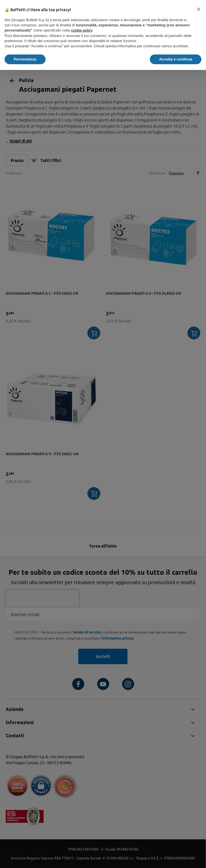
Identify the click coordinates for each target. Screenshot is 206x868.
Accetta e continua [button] (176, 59)
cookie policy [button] (82, 30)
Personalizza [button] (25, 59)
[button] (199, 9)
